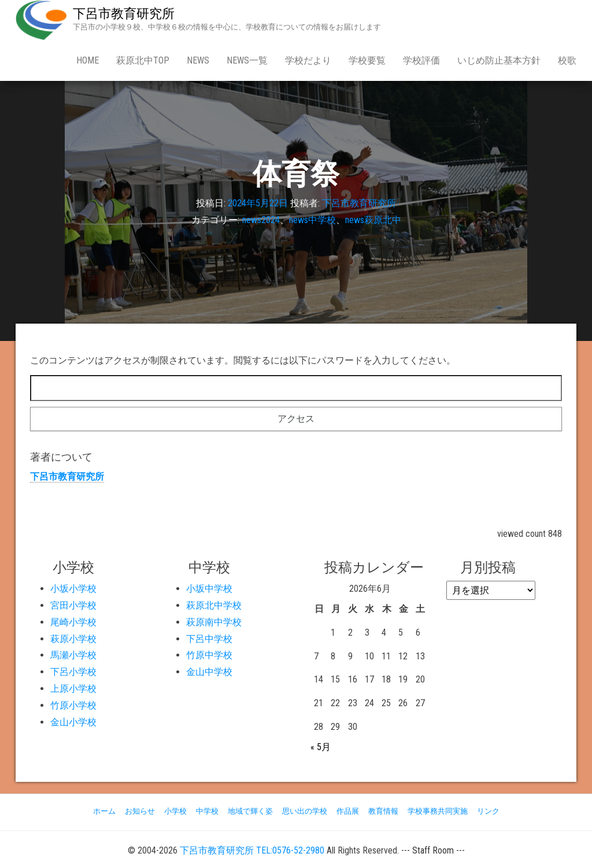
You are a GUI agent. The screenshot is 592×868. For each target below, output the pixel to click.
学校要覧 (367, 60)
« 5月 (321, 747)
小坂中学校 (209, 589)
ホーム (104, 811)
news (198, 60)
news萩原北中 (373, 220)
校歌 (567, 60)
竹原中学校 (209, 655)
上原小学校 (73, 689)
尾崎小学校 (73, 622)
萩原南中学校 (214, 622)
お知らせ (140, 811)
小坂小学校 (73, 589)
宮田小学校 (73, 605)
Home (88, 60)
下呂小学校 (73, 672)
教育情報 (383, 811)
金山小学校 (73, 722)
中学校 (207, 811)
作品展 (348, 811)
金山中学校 (209, 672)
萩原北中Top (143, 60)
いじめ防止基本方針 (499, 60)
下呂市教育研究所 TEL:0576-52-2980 (252, 850)
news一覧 (247, 60)
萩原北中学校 (214, 605)
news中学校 (312, 220)
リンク (488, 811)
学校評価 (421, 60)
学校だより (308, 60)
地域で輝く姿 (250, 811)
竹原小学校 (73, 705)
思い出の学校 (305, 811)
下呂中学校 (209, 639)
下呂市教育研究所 (124, 14)
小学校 (175, 811)
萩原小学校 (73, 639)
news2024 (261, 220)
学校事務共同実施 (438, 811)
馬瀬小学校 (73, 655)
